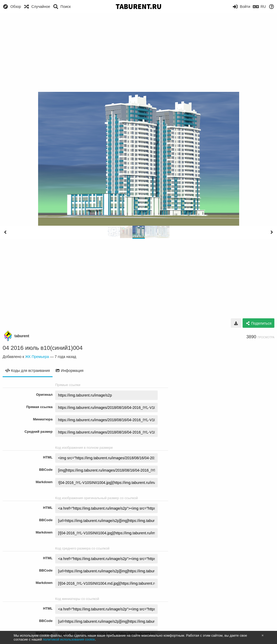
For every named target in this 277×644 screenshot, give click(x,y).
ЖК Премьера (37, 357)
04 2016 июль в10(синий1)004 (43, 348)
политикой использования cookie (69, 639)
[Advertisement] (138, 52)
